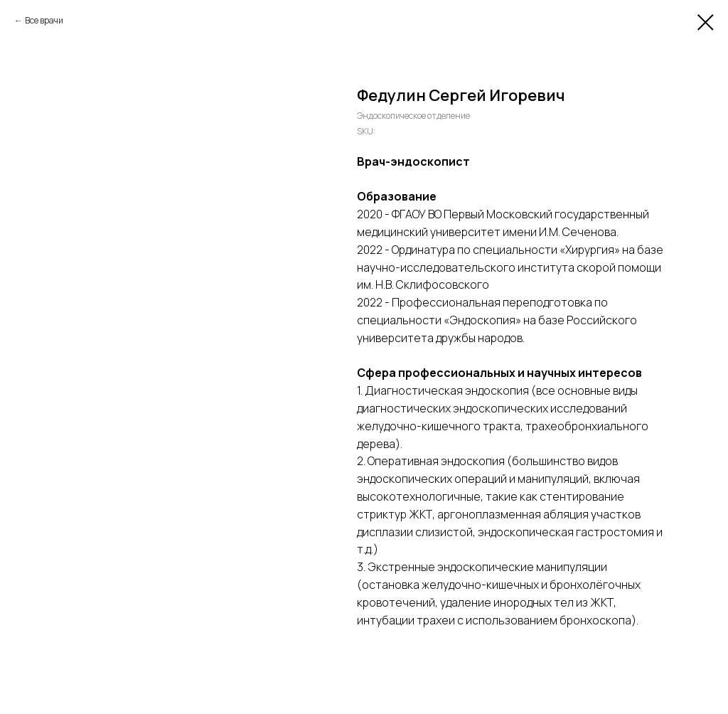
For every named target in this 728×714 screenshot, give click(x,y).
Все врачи (44, 20)
